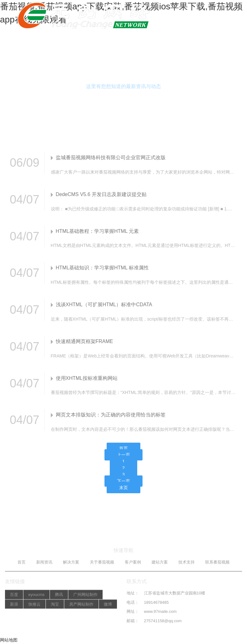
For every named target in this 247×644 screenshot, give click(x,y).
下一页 (123, 482)
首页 (123, 449)
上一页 (123, 455)
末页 (123, 488)
